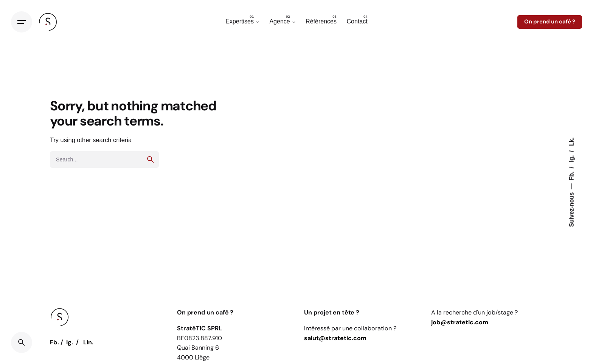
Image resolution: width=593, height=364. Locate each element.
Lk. (572, 142)
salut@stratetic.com (335, 338)
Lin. (88, 342)
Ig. (572, 158)
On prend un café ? (550, 22)
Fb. (572, 175)
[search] (151, 160)
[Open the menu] (22, 22)
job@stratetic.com (460, 322)
